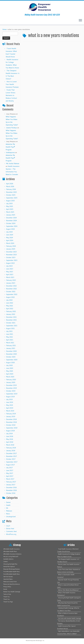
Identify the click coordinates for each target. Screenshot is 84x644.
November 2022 (11, 289)
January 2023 (11, 283)
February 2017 (11, 482)
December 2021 (11, 317)
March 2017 (10, 479)
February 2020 (11, 380)
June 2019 (10, 402)
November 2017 (11, 456)
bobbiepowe (10, 152)
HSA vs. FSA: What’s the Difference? (68, 590)
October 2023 (11, 257)
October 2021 (11, 323)
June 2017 (10, 470)
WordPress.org (11, 534)
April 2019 (10, 408)
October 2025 (11, 195)
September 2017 (12, 462)
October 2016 (11, 493)
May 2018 (10, 439)
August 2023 (10, 263)
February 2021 (11, 345)
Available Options (8, 559)
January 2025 (11, 215)
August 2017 (10, 465)
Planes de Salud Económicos (12, 584)
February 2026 (11, 189)
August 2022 (10, 297)
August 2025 (10, 201)
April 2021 (10, 340)
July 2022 (9, 300)
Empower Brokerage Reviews (12, 569)
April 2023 (10, 274)
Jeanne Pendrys (11, 128)
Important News (8, 579)
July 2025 (9, 203)
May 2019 (10, 405)
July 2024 (9, 232)
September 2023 (12, 260)
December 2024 (11, 218)
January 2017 (11, 485)
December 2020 (11, 351)
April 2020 (10, 374)
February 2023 (11, 280)
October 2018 (11, 425)
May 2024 (10, 238)
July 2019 (9, 399)
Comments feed (11, 531)
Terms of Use (7, 594)
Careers (6, 562)
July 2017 (9, 468)
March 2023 (10, 277)
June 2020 (10, 368)
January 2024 (11, 249)
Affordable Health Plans (10, 551)
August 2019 (10, 397)
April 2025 (10, 209)
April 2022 (10, 309)
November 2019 (11, 388)
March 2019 (10, 411)
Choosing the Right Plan (10, 564)
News (8, 514)
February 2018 (11, 448)
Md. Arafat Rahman (13, 164)
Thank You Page (8, 602)
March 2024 (10, 243)
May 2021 (10, 337)
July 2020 (9, 365)
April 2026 (10, 184)
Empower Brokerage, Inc (37, 641)
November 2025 (11, 192)
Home (4, 29)
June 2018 (10, 436)
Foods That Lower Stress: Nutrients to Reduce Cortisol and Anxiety (11, 95)
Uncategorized (11, 517)
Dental (8, 502)
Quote (5, 589)
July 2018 (9, 434)
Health (8, 505)
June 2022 (10, 303)
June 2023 (10, 269)
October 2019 (11, 391)
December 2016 (11, 487)
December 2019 (11, 385)
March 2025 (10, 212)
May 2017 (10, 473)
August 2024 (10, 229)
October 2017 (11, 459)
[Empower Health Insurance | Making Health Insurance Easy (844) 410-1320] (42, 7)
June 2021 (10, 334)
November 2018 (11, 422)
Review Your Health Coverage (12, 592)
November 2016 (11, 490)
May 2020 (10, 371)
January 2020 (11, 382)
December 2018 (11, 419)
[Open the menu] (80, 20)
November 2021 (11, 320)
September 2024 (12, 226)
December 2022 (11, 286)
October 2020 (11, 357)
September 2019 (12, 394)
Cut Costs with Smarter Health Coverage (69, 618)
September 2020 (12, 360)
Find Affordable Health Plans (12, 572)
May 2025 (10, 206)
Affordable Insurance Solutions (12, 554)
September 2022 (12, 294)
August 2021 (10, 328)
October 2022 (11, 292)
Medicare (9, 511)
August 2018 (10, 431)
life (7, 508)
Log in (8, 526)
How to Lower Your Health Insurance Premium (12, 84)
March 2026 (10, 186)
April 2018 (10, 442)
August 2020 (10, 363)
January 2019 (11, 416)
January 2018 (11, 451)
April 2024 (10, 240)
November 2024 (11, 221)
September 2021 (12, 326)
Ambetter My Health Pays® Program (10, 147)
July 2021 (9, 331)
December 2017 (11, 453)
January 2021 (11, 348)
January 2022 (11, 314)
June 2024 (10, 235)
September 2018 (12, 428)
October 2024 (11, 223)
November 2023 (11, 255)
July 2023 (9, 266)
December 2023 (11, 252)
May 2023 (10, 272)
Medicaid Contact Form (10, 582)
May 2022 (10, 306)
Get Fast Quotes (8, 577)
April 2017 (10, 476)
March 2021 (10, 343)
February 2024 (11, 246)
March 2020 (10, 377)
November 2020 (11, 354)
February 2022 (11, 311)
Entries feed (10, 529)
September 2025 (12, 198)
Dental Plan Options (9, 567)
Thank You (7, 597)
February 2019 (11, 414)
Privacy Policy (7, 587)
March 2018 (10, 445)
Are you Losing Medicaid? (11, 557)
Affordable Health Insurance (11, 549)
